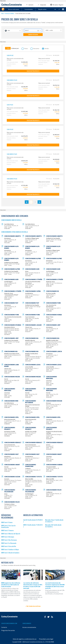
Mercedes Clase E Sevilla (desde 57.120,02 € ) (54, 521)
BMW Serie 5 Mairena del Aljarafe (11, 534)
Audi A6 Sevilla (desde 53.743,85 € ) (33, 521)
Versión (47, 48)
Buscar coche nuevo (21, 9)
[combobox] (13, 31)
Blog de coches (47, 9)
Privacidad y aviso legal (46, 639)
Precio (26, 48)
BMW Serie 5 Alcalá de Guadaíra (10, 553)
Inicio (3, 13)
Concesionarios (35, 9)
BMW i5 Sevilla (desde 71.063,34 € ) (33, 526)
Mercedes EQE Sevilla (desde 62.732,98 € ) (53, 526)
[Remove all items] (38, 31)
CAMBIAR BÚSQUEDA (33, 34)
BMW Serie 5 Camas (7, 522)
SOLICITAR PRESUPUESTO (33, 71)
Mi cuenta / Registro (57, 5)
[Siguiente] (39, 202)
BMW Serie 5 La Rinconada (9, 543)
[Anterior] (27, 202)
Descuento (36, 48)
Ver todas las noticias (34, 606)
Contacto (4, 627)
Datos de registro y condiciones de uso (25, 639)
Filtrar (8, 48)
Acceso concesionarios (29, 627)
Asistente (30, 5)
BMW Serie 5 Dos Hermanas (9, 540)
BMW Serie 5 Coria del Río (9, 546)
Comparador (42, 5)
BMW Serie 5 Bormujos (8, 537)
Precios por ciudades (9, 13)
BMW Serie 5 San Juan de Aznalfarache (8, 526)
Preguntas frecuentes (8, 630)
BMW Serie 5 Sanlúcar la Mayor (10, 549)
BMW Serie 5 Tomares (7, 530)
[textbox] (13, 31)
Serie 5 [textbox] (27, 30)
